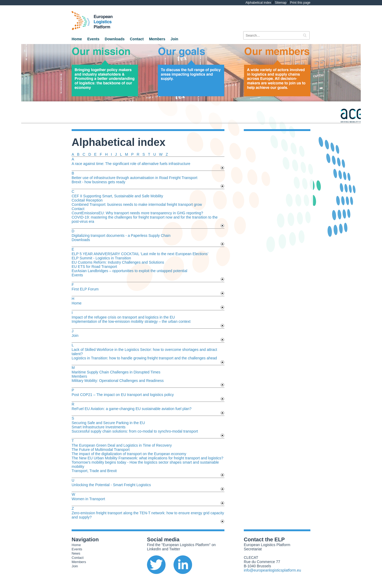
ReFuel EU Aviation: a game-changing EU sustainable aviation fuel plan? (132, 409)
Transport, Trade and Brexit (94, 471)
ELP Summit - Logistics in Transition (101, 258)
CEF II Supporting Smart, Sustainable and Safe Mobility (117, 196)
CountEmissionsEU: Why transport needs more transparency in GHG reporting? (137, 213)
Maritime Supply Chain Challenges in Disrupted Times (116, 372)
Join (174, 39)
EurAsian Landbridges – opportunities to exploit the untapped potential (129, 271)
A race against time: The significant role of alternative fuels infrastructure (131, 164)
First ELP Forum (85, 289)
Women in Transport (88, 499)
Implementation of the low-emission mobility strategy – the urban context (131, 321)
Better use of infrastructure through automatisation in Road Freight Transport (134, 178)
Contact (137, 39)
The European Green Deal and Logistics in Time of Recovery (122, 445)
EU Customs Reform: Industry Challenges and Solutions (118, 262)
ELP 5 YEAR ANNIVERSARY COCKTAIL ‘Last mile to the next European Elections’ (140, 254)
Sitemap (281, 3)
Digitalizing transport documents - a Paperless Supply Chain (121, 236)
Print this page (300, 3)
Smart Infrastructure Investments (99, 427)
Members (157, 39)
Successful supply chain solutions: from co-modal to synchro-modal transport (135, 431)
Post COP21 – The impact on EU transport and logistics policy (123, 395)
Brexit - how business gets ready (98, 182)
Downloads (115, 39)
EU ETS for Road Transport (94, 267)
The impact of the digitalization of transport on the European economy (129, 454)
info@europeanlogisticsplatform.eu (272, 570)
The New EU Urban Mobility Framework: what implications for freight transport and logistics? (147, 458)
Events (93, 39)
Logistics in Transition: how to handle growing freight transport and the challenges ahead (144, 358)
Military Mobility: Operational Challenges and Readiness (118, 381)
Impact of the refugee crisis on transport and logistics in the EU (123, 317)
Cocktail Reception (87, 200)
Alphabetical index (258, 3)
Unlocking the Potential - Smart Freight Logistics (111, 485)
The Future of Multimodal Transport (101, 450)
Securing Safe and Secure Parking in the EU (108, 423)
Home (77, 39)
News (76, 553)
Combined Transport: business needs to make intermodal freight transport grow (137, 204)
